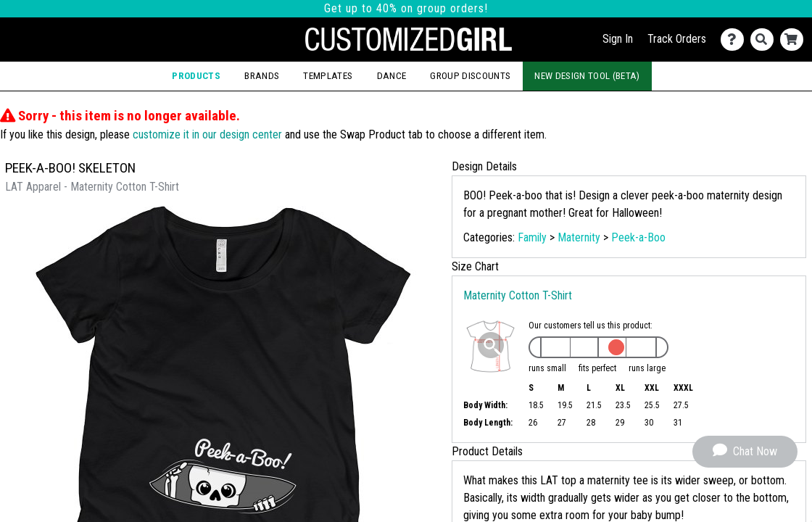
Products (196, 76)
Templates (328, 76)
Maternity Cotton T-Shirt (518, 295)
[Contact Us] (736, 40)
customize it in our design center (207, 134)
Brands (262, 76)
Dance (392, 76)
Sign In (618, 39)
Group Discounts (470, 76)
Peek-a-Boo (638, 237)
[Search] (765, 40)
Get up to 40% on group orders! (406, 8)
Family (532, 237)
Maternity (579, 237)
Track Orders (677, 39)
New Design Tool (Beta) (587, 76)
